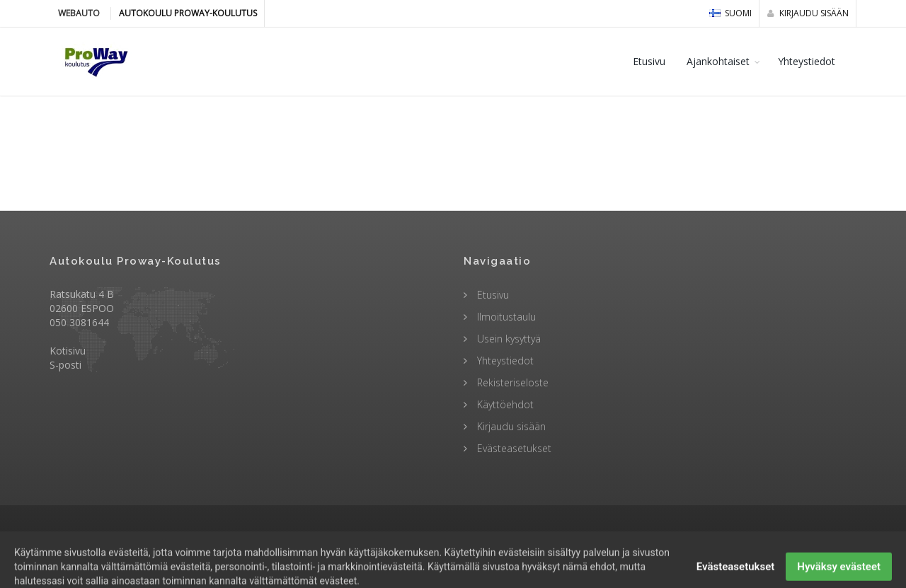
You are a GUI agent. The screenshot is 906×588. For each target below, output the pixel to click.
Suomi (730, 13)
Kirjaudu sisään (808, 13)
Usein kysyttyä (508, 339)
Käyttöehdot (504, 404)
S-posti (65, 365)
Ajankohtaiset (718, 61)
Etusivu (649, 61)
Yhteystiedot (807, 61)
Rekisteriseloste (511, 382)
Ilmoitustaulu (505, 317)
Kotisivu (68, 351)
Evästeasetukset (513, 448)
